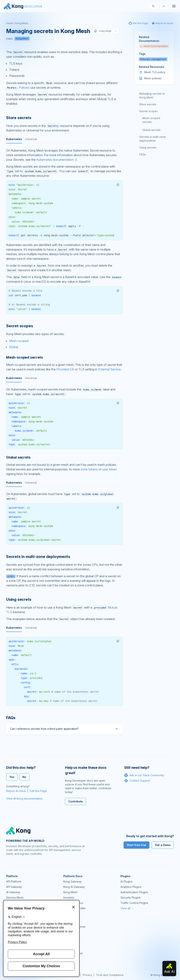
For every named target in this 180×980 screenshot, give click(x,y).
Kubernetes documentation (55, 160)
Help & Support (73, 953)
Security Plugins (131, 898)
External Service (109, 369)
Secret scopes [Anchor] (20, 326)
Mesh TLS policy (155, 72)
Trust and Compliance (110, 975)
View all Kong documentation (24, 799)
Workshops (70, 948)
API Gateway (14, 887)
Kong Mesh (22, 23)
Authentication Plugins (134, 892)
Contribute (76, 801)
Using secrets (148, 147)
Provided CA (65, 369)
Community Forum (74, 927)
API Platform (14, 881)
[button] (118, 185)
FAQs (143, 154)
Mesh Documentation (154, 46)
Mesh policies (153, 78)
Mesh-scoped (19, 341)
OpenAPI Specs (73, 903)
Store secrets (148, 104)
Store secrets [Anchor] (19, 118)
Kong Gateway (72, 881)
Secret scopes (149, 111)
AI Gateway (13, 892)
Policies (24, 88)
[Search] (153, 6)
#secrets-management (153, 59)
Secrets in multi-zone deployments (153, 139)
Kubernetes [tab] (14, 139)
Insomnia (69, 898)
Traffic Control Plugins (134, 903)
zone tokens (89, 469)
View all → (127, 908)
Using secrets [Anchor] (19, 599)
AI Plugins (127, 881)
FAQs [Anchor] (11, 718)
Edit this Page (38, 791)
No (24, 777)
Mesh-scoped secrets (151, 120)
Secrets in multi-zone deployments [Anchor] (38, 557)
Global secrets (151, 130)
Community (70, 921)
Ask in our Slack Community (144, 775)
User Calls (70, 943)
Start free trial (136, 845)
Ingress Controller (75, 908)
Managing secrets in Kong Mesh (152, 95)
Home (10, 23)
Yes (12, 777)
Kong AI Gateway (74, 887)
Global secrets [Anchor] (18, 457)
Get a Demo (163, 845)
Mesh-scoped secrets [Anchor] (24, 357)
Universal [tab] (31, 139)
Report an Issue (16, 791)
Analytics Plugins (131, 887)
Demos (68, 937)
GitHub (68, 932)
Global (14, 347)
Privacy (87, 975)
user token (109, 469)
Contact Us (70, 959)
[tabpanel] (64, 210)
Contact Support (137, 781)
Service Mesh (15, 898)
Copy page (103, 31)
